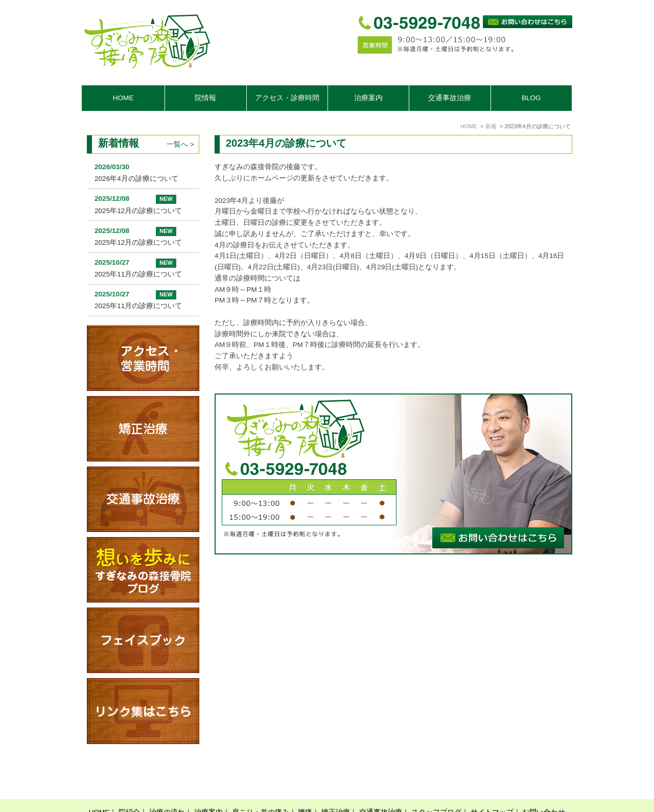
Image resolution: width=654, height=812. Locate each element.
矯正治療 (336, 788)
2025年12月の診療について (138, 211)
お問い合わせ (544, 788)
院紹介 (129, 788)
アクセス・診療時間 (287, 98)
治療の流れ (167, 788)
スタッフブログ (436, 788)
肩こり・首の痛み (261, 788)
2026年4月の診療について (136, 179)
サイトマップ (492, 788)
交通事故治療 (450, 98)
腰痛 (305, 788)
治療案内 (208, 788)
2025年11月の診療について (138, 274)
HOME (123, 98)
